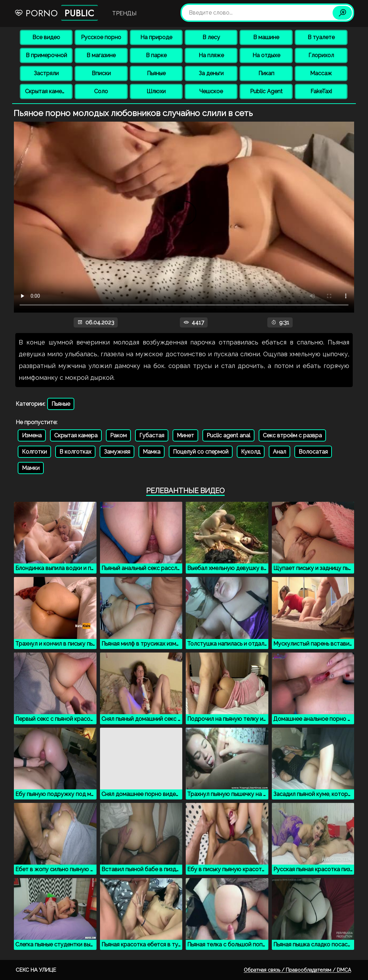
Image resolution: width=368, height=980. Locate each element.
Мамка (152, 452)
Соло (101, 91)
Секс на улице (36, 970)
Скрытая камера (47, 91)
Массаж (321, 73)
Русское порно (101, 37)
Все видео (46, 37)
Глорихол (321, 55)
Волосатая (313, 452)
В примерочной (46, 55)
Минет (185, 435)
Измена (32, 435)
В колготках (75, 452)
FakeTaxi (321, 91)
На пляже (211, 55)
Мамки (31, 468)
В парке (156, 55)
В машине (266, 37)
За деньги (211, 73)
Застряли (46, 73)
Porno (56, 13)
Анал (279, 452)
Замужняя (117, 452)
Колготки (34, 452)
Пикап (266, 73)
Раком (118, 435)
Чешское (211, 91)
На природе (156, 37)
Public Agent (266, 91)
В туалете (321, 37)
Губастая (152, 435)
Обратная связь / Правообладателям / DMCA (297, 970)
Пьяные (156, 73)
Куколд (251, 452)
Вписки (101, 73)
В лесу (211, 37)
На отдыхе (266, 55)
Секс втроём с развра (292, 435)
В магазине (101, 55)
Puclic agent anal (228, 435)
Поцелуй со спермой (201, 452)
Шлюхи (156, 91)
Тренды (124, 13)
